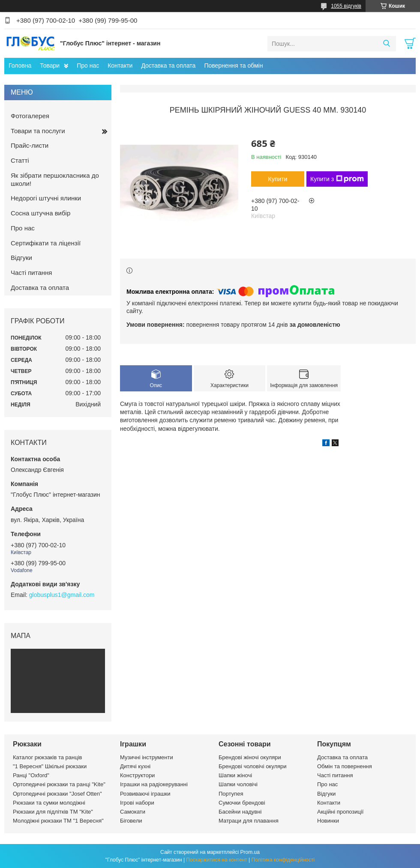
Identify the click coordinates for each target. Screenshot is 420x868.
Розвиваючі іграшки (145, 794)
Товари (50, 66)
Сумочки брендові (242, 803)
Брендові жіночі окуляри (250, 757)
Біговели (131, 821)
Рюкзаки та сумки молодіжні (49, 803)
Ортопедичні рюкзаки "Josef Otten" (57, 794)
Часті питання (31, 273)
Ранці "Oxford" (31, 775)
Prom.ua (250, 852)
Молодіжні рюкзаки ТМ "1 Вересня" (58, 821)
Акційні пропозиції (340, 812)
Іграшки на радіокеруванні (154, 784)
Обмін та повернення (345, 766)
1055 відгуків (346, 6)
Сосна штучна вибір (40, 213)
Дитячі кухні (135, 766)
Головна (20, 66)
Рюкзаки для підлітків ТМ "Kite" (53, 812)
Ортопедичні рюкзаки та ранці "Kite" (59, 784)
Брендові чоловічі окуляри (253, 766)
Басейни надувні (240, 812)
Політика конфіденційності (283, 860)
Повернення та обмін (233, 66)
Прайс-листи (30, 145)
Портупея (231, 794)
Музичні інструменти (147, 757)
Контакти (120, 66)
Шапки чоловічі (238, 784)
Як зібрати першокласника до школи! (55, 179)
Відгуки (21, 258)
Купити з (337, 179)
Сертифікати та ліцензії (46, 243)
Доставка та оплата (168, 66)
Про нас (88, 66)
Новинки (328, 821)
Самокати (133, 812)
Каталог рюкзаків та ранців (48, 757)
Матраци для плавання (249, 821)
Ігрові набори (137, 803)
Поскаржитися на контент (216, 860)
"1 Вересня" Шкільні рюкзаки (50, 766)
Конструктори (137, 775)
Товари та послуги (38, 131)
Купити (278, 179)
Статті (20, 160)
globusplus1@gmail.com (62, 595)
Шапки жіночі (235, 775)
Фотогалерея (30, 116)
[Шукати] (386, 44)
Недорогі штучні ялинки (46, 198)
